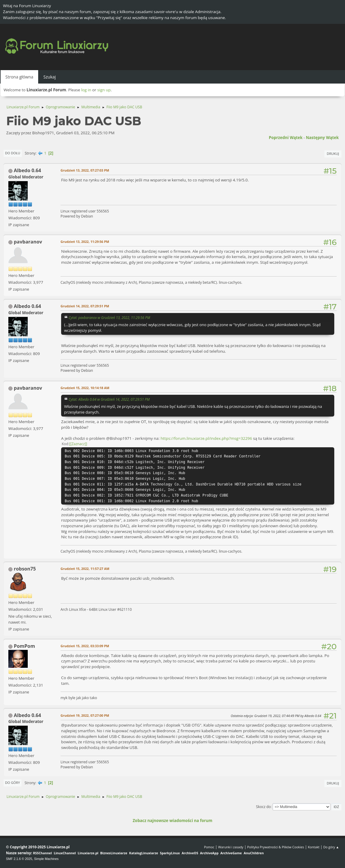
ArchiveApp (209, 853)
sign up (104, 90)
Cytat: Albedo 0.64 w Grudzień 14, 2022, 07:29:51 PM (109, 399)
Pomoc (209, 847)
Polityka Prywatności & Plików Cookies (276, 847)
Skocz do (263, 807)
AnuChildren (254, 853)
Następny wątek (322, 138)
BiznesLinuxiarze (114, 853)
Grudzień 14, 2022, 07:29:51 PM (85, 306)
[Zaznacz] (78, 444)
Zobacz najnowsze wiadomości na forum (172, 821)
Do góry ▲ (331, 847)
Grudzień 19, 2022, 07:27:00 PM (85, 715)
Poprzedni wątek (286, 138)
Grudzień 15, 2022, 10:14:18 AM (85, 388)
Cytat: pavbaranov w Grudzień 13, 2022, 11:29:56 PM (109, 317)
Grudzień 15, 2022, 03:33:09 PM (85, 646)
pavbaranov (28, 242)
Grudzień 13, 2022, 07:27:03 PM (85, 170)
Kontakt (314, 847)
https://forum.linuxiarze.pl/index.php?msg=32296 (206, 438)
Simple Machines (46, 859)
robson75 (25, 569)
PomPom (24, 646)
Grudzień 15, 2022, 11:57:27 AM (85, 569)
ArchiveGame (231, 853)
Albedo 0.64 (27, 170)
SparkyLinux (170, 853)
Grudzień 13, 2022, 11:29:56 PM (85, 242)
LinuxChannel (65, 853)
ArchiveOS (190, 853)
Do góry (13, 783)
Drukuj (333, 154)
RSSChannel (42, 853)
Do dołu (13, 153)
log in (86, 90)
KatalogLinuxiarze (144, 853)
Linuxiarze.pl (88, 853)
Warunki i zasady (231, 847)
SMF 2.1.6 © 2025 (19, 859)
